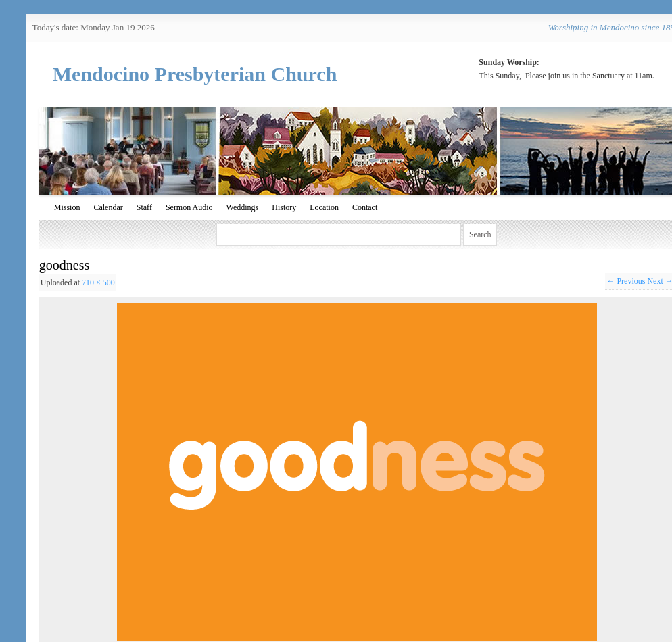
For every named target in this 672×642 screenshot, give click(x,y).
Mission (67, 207)
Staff (144, 207)
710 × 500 (98, 282)
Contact (365, 207)
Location (324, 207)
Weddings (243, 207)
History (284, 207)
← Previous (626, 281)
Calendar (108, 207)
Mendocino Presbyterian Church (195, 74)
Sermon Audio (189, 207)
